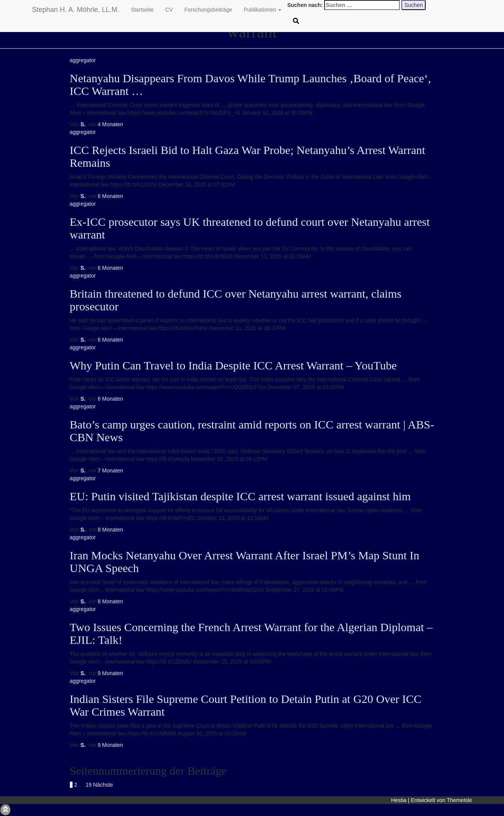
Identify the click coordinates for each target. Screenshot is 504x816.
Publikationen (262, 10)
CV (169, 10)
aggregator (83, 60)
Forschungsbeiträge (208, 10)
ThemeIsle (459, 800)
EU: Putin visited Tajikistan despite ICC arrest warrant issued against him (240, 496)
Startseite (142, 10)
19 (89, 785)
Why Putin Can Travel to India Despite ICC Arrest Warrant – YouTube (233, 365)
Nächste (103, 785)
